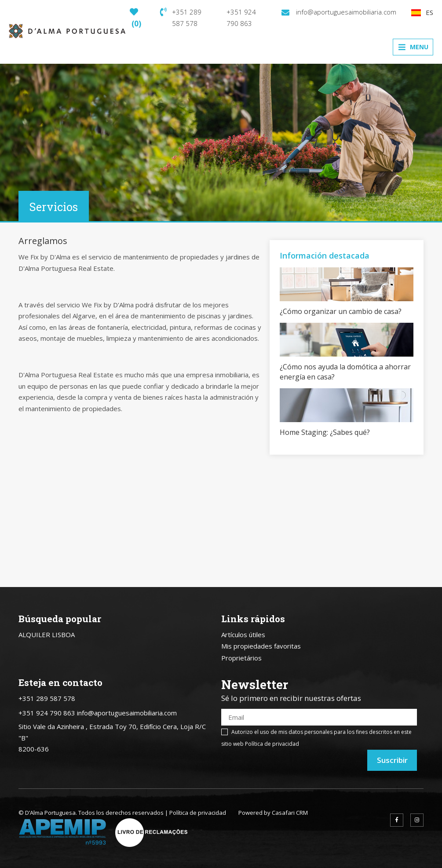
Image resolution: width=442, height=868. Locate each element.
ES (422, 12)
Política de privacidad (272, 744)
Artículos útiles (243, 635)
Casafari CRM (290, 813)
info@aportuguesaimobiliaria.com (339, 12)
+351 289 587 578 (181, 18)
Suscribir (392, 760)
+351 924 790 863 (241, 18)
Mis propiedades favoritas (261, 646)
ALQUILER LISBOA (47, 635)
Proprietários (241, 658)
